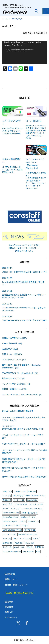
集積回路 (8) (39, 547)
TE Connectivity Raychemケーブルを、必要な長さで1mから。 (24, 307)
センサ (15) (15, 508)
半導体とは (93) (20, 491)
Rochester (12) (34, 521)
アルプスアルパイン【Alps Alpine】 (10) (20, 373)
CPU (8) (30, 547)
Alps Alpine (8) (28, 551)
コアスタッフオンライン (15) (32, 508)
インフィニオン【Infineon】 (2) (16, 384)
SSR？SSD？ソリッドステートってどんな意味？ (24, 444)
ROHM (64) (32, 491)
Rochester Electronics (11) (27, 534)
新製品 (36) (7, 500)
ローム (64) (7, 496)
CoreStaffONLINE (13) (11, 517)
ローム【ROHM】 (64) (12, 343)
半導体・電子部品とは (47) (35, 496)
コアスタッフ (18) (36, 504)
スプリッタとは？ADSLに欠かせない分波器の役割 (24, 477)
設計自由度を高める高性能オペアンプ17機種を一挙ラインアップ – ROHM (24, 294)
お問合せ (9, 607)
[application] (24, 53)
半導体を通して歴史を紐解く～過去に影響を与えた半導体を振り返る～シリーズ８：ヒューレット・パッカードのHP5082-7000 (36, 181)
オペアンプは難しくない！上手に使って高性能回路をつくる (12, 170)
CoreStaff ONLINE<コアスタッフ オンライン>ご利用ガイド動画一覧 (12, 131)
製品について (11, 579)
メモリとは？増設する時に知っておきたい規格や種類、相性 (23, 428)
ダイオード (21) (19, 500)
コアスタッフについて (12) (14, 359)
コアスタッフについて (12, 122)
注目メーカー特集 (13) (12, 354)
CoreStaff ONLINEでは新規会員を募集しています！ (24, 281)
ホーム (5, 19)
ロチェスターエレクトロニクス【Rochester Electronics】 (35, 164)
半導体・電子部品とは (12, 161)
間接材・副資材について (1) (14, 389)
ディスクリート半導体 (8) (12, 551)
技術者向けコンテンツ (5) (13, 378)
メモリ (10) (7, 538)
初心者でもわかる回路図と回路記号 (18, 411)
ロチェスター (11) (9, 534)
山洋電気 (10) (8, 543)
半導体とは (10, 574)
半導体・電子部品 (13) (29, 513)
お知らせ (9, 612)
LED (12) (23, 521)
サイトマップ (11, 617)
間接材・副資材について (16, 585)
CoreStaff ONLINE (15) (11, 513)
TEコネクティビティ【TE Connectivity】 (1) (22, 394)
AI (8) (38, 551)
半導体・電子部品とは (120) (14, 338)
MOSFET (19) (7, 504)
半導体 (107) (7, 491)
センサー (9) (7, 547)
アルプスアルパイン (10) (22, 538)
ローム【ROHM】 (34, 121)
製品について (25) (10, 349)
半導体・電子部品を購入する (19, 593)
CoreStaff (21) (32, 500)
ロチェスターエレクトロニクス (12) (15, 526)
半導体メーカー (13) (28, 517)
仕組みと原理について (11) (12, 530)
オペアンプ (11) (30, 530)
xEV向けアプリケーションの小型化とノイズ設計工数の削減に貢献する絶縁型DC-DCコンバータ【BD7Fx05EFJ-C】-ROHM (36, 132)
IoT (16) (6, 508)
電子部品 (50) (18, 496)
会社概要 (9, 601)
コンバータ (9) (19, 547)
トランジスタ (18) (21, 504)
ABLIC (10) (19, 543)
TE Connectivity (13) (10, 521)
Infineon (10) (30, 543)
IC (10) (36, 538)
